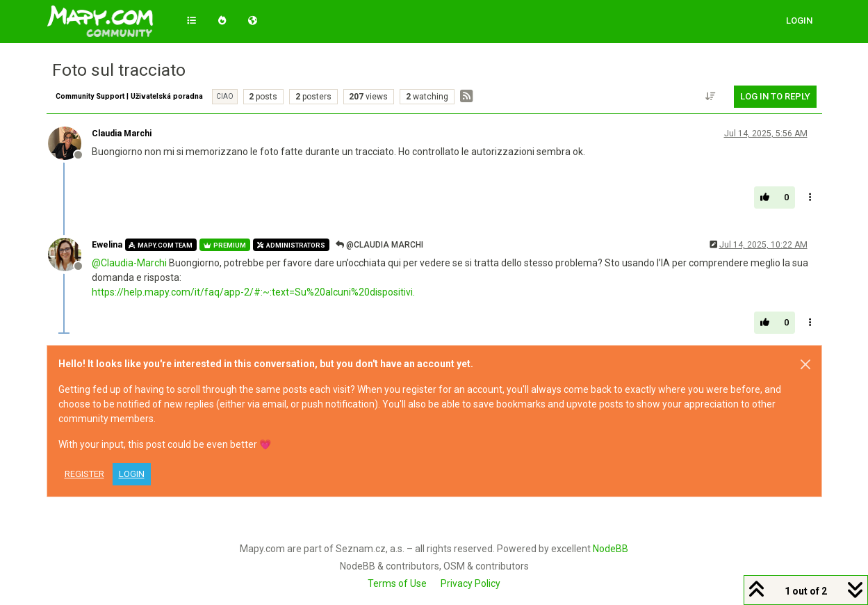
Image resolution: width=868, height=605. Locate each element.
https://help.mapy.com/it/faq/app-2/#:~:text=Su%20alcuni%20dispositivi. (253, 292)
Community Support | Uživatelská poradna (129, 96)
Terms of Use (397, 583)
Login (132, 474)
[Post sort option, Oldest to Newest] (710, 97)
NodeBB (611, 549)
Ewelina (107, 245)
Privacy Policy (470, 583)
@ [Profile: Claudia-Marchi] (129, 263)
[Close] (805, 364)
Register (84, 474)
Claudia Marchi (122, 134)
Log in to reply (775, 96)
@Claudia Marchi (379, 245)
